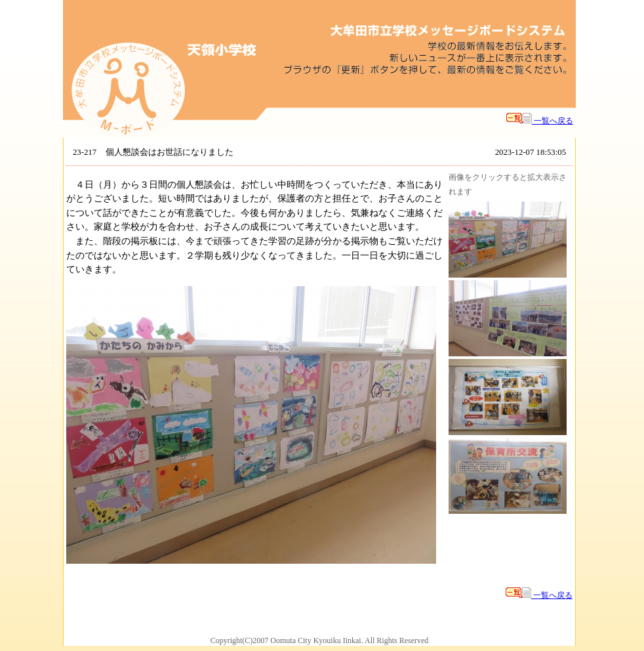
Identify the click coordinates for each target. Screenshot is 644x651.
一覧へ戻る (539, 121)
